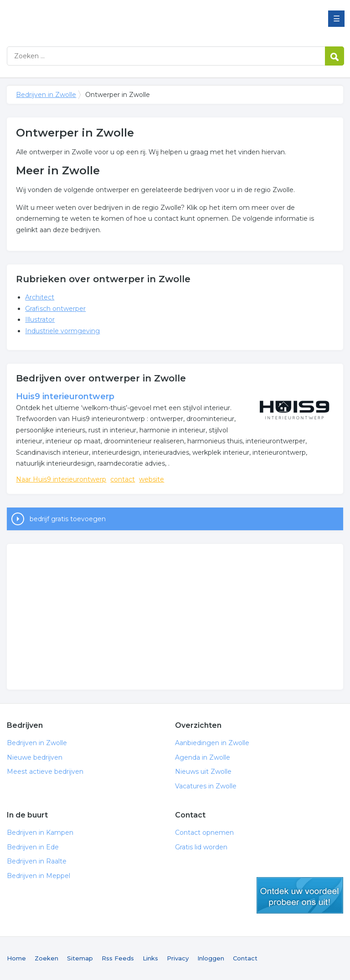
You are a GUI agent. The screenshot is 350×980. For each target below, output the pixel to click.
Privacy (178, 958)
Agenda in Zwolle (203, 757)
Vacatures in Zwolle (206, 786)
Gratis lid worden (201, 847)
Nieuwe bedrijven (35, 757)
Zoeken (46, 958)
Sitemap (80, 958)
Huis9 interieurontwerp (65, 396)
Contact (245, 958)
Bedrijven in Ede (33, 847)
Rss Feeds (118, 958)
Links (150, 958)
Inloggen (211, 958)
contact (123, 479)
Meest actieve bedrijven (45, 772)
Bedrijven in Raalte (37, 861)
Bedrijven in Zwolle (121, 19)
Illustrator (40, 320)
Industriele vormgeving (62, 331)
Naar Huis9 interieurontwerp (61, 479)
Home (16, 958)
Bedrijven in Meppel (39, 876)
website (152, 479)
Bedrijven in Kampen (40, 833)
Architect (40, 297)
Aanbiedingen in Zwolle (212, 743)
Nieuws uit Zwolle (203, 772)
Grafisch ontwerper (55, 309)
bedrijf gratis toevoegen (68, 519)
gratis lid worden (300, 895)
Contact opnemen (204, 833)
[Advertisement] (175, 617)
